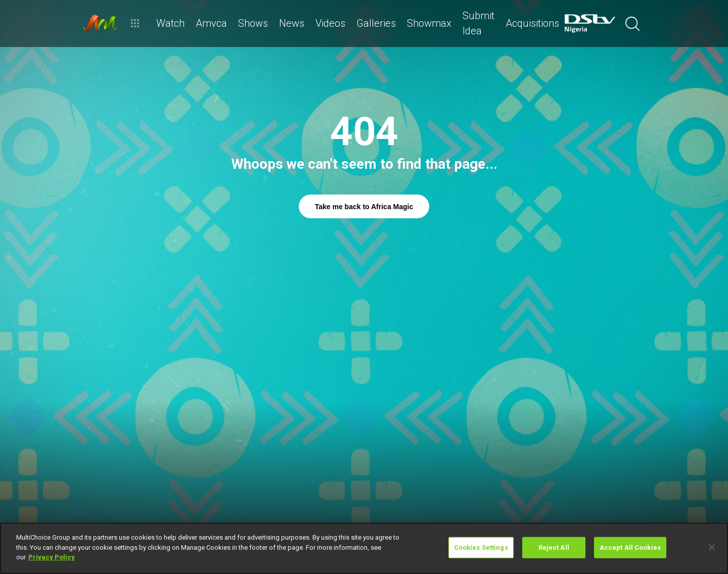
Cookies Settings (481, 547)
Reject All (554, 547)
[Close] (712, 547)
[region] (364, 548)
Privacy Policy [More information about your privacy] (52, 557)
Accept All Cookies (630, 547)
